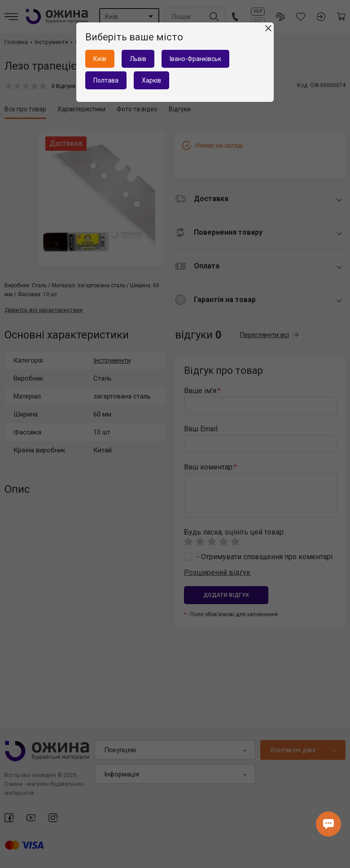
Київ (100, 59)
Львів (138, 59)
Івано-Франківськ (195, 59)
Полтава (106, 80)
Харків (151, 80)
